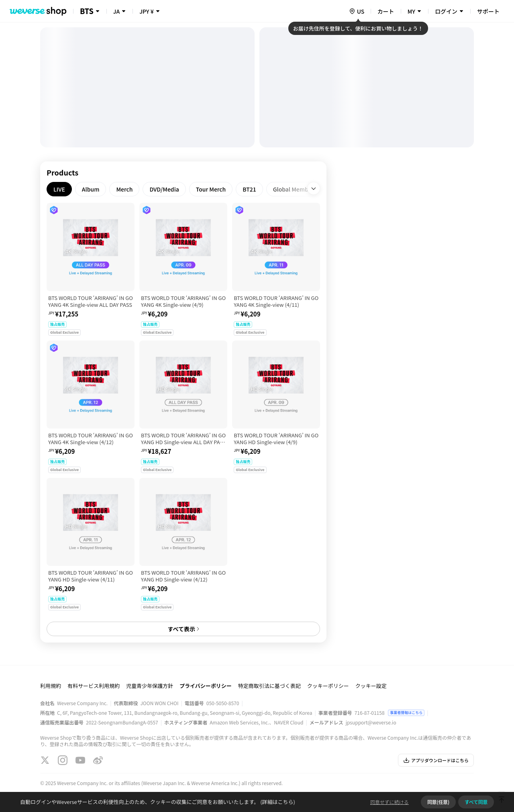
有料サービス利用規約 (94, 686)
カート (386, 11)
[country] (357, 11)
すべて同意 (476, 802)
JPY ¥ (146, 11)
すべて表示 (183, 629)
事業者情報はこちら (406, 713)
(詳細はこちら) (277, 802)
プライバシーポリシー (206, 686)
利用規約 (51, 686)
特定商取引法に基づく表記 (269, 686)
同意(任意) (438, 802)
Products (62, 172)
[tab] (59, 189)
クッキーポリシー (328, 686)
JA (116, 11)
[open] (314, 188)
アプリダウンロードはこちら (436, 760)
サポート (488, 11)
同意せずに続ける (390, 802)
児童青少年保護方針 (150, 686)
